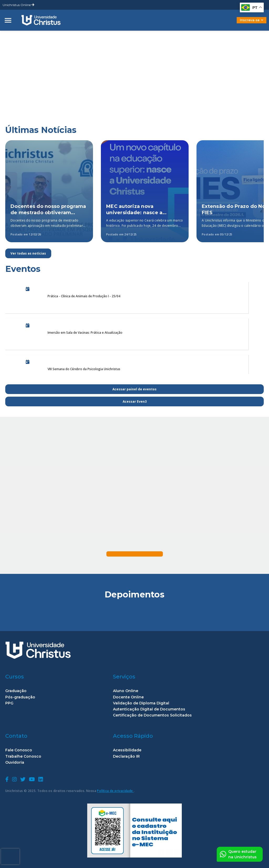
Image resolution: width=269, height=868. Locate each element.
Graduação (16, 691)
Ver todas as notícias (28, 253)
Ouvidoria (15, 762)
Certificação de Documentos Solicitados (152, 715)
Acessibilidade (127, 750)
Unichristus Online (19, 5)
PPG (9, 703)
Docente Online (128, 697)
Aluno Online (126, 691)
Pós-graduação (20, 697)
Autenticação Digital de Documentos (149, 709)
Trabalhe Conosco (23, 756)
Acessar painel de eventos (134, 389)
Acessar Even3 (135, 401)
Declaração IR (126, 756)
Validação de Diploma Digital (141, 703)
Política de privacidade (115, 791)
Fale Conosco (19, 750)
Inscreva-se (252, 20)
